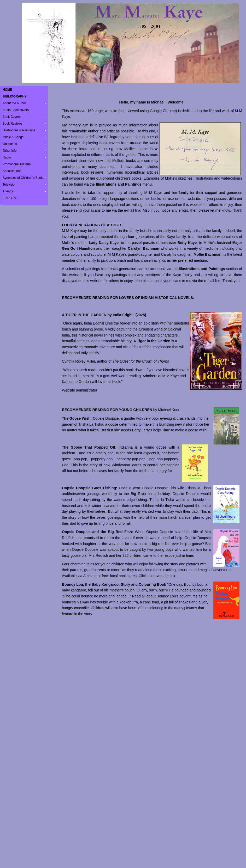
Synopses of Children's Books (23, 178)
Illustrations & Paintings (19, 130)
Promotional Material (17, 164)
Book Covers (12, 117)
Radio (7, 157)
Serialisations (12, 171)
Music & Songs (13, 137)
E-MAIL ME (11, 198)
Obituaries (10, 144)
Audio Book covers (16, 110)
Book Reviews (13, 124)
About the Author (14, 103)
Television (10, 185)
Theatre (8, 191)
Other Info (10, 151)
